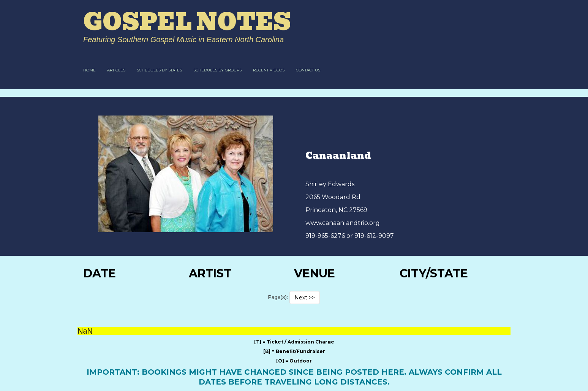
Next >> (305, 298)
